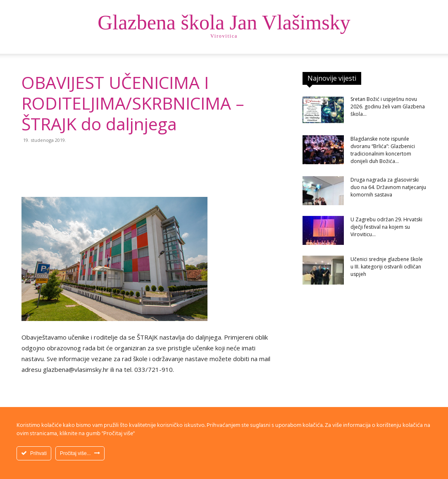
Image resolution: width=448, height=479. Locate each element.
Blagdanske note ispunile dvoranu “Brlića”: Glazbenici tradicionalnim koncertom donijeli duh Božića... (383, 150)
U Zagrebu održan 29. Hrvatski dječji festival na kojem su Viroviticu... (386, 227)
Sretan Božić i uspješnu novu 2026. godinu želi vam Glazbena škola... (388, 107)
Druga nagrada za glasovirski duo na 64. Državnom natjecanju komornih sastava (388, 187)
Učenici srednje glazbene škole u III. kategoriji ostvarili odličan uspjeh (387, 267)
